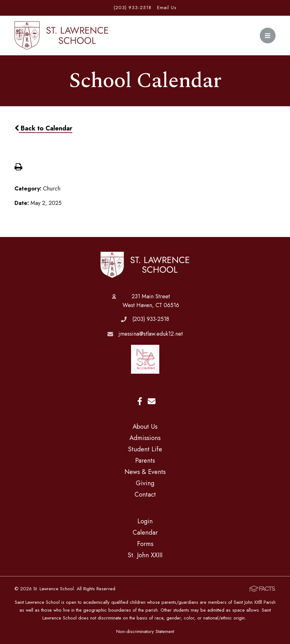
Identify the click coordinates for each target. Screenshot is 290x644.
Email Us (167, 8)
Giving (145, 483)
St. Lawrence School (145, 265)
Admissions (145, 438)
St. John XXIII (145, 555)
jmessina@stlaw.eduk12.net (151, 334)
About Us (145, 427)
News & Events (145, 472)
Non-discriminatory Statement (145, 631)
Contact (145, 494)
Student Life (145, 449)
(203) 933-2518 (132, 8)
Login (145, 521)
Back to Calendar (43, 128)
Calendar (145, 532)
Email (152, 401)
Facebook (140, 401)
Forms (145, 544)
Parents (145, 460)
